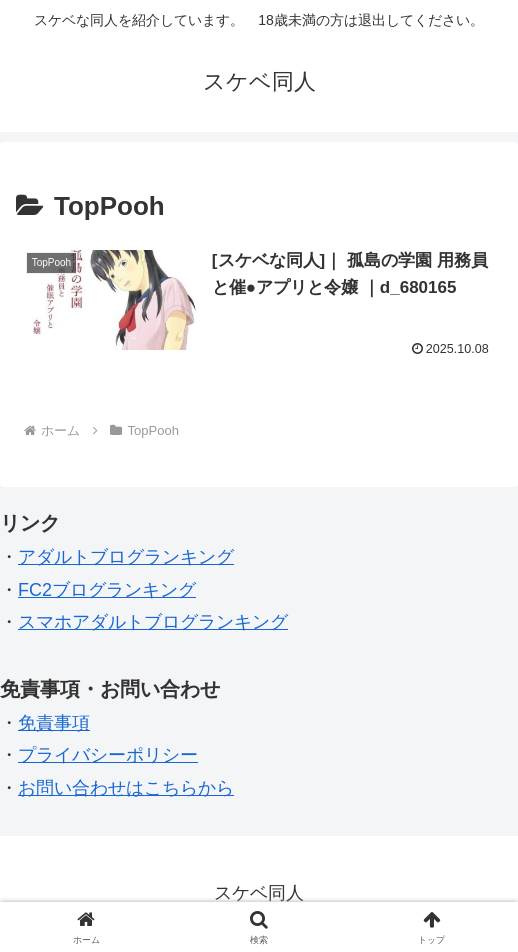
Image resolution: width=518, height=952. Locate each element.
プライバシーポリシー (108, 755)
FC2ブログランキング (107, 590)
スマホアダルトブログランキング (153, 622)
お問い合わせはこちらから (126, 788)
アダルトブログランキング (126, 557)
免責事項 (54, 723)
